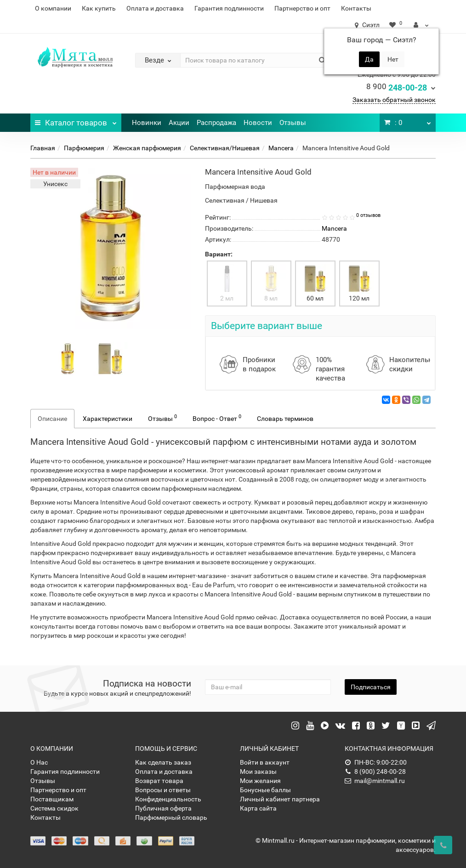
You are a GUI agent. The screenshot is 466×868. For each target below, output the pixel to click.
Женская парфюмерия (147, 148)
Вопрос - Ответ (217, 418)
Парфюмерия (84, 148)
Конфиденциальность (168, 799)
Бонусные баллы (265, 790)
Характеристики (108, 419)
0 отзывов (368, 215)
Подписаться (371, 687)
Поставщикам (52, 799)
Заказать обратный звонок (394, 100)
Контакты (356, 8)
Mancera (281, 148)
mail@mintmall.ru (375, 781)
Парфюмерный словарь (171, 817)
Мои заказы (258, 772)
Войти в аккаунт (265, 762)
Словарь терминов (285, 419)
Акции (179, 123)
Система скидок (54, 808)
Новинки (147, 123)
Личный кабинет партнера (280, 799)
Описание (52, 419)
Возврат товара (159, 781)
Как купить (99, 8)
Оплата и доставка (155, 8)
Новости (258, 123)
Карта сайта (258, 808)
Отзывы (293, 123)
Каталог (76, 120)
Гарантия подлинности (229, 8)
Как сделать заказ (163, 762)
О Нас (39, 762)
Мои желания (260, 781)
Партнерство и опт (302, 8)
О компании (53, 8)
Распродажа (216, 123)
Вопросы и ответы (163, 790)
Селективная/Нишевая (225, 148)
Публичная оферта (163, 808)
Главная (43, 148)
